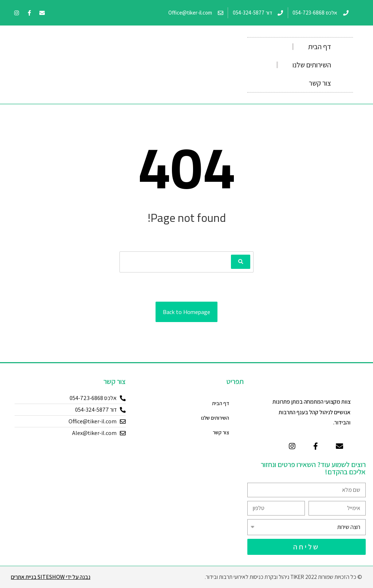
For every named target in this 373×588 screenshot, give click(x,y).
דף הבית (320, 47)
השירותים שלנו (312, 65)
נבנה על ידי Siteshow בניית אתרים (51, 577)
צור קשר (320, 83)
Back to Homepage (186, 312)
